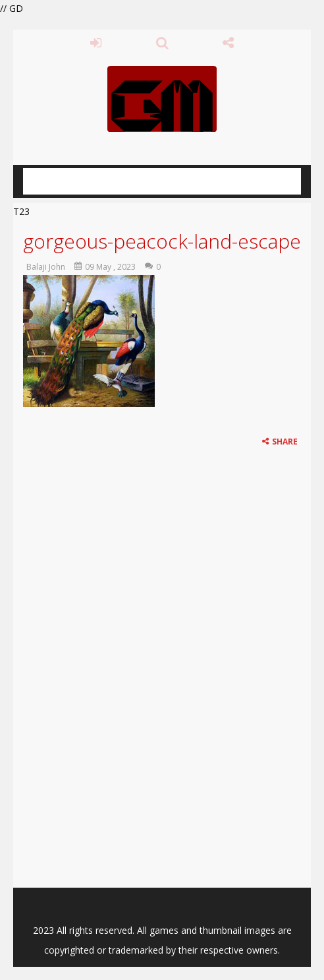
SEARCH (162, 43)
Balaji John (46, 267)
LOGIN (96, 43)
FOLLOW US (228, 43)
